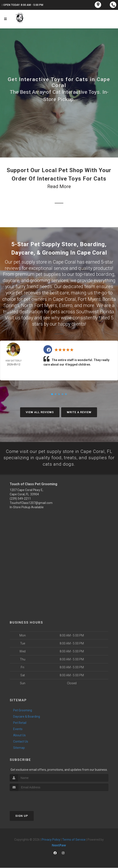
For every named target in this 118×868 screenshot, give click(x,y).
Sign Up (22, 816)
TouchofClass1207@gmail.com (31, 503)
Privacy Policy (51, 840)
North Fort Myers (39, 305)
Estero (66, 305)
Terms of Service (74, 840)
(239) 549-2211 (20, 499)
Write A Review (79, 412)
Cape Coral (64, 299)
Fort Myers (89, 299)
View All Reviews (40, 412)
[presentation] (33, 799)
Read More (59, 186)
